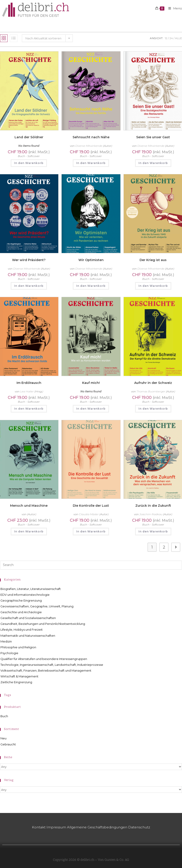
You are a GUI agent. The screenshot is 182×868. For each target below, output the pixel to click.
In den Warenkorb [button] (29, 163)
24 (171, 38)
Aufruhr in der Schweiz (153, 383)
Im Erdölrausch (29, 383)
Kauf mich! (91, 383)
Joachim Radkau (151, 514)
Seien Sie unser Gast (153, 137)
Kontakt (39, 827)
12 (166, 38)
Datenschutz (139, 827)
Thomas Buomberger (151, 391)
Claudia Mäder (89, 514)
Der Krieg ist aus (153, 260)
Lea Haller (27, 391)
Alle (179, 38)
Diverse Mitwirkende (89, 146)
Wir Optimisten (91, 260)
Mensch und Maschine (29, 506)
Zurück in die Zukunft (153, 506)
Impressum (56, 827)
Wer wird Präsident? (29, 260)
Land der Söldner (29, 137)
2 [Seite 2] (164, 547)
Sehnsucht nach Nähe (91, 137)
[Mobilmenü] (174, 8)
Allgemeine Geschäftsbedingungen (97, 827)
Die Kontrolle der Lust (91, 506)
